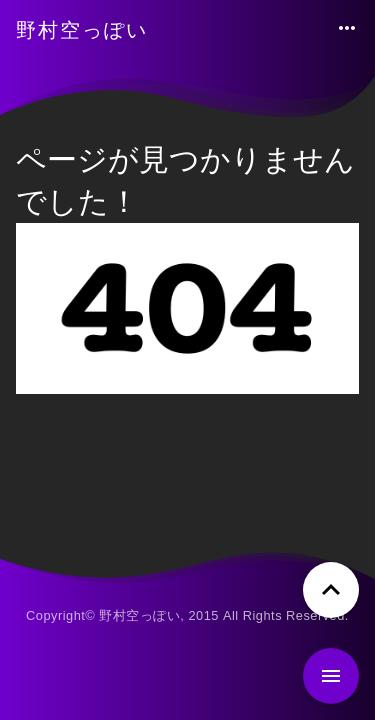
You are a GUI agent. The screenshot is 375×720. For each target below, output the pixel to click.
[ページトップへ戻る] (331, 590)
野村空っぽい (82, 30)
